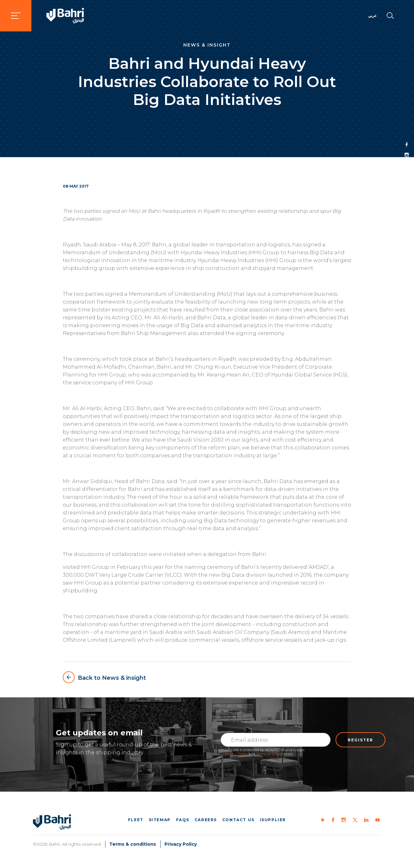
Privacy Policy (236, 754)
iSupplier (273, 820)
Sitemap (160, 820)
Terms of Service (270, 754)
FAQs (183, 820)
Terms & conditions (133, 844)
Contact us (238, 820)
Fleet (136, 820)
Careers (206, 820)
